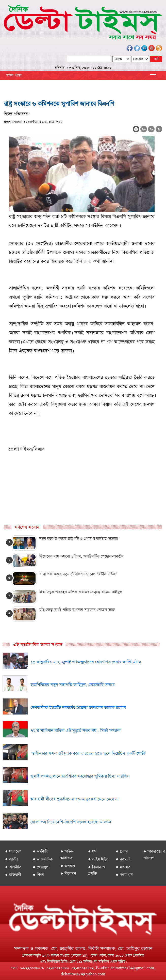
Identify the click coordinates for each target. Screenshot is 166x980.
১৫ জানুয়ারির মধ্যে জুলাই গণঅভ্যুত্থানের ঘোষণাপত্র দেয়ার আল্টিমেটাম (86, 662)
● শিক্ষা (38, 875)
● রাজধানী (13, 875)
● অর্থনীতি (40, 851)
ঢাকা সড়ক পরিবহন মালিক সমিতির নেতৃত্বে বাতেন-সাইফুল (81, 592)
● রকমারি (123, 859)
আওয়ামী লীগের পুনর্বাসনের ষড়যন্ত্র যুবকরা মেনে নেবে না (74, 799)
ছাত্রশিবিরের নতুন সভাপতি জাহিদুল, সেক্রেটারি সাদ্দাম (73, 685)
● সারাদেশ (13, 851)
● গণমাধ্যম (124, 875)
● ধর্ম (92, 851)
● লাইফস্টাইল (98, 859)
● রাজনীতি (13, 867)
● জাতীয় (12, 859)
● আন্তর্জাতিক (43, 859)
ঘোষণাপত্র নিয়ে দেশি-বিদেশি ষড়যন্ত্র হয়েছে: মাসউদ (71, 822)
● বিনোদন (68, 873)
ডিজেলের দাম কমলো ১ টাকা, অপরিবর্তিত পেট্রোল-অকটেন (81, 556)
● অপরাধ (68, 866)
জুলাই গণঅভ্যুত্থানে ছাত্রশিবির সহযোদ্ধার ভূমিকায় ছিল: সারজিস (80, 776)
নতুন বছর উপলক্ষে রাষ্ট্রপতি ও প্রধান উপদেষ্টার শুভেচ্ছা (79, 539)
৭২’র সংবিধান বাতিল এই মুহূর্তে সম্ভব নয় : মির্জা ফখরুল (76, 731)
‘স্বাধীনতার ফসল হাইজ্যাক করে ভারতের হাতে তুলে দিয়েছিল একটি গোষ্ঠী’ (88, 753)
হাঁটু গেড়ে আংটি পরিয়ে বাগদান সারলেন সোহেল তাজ (77, 610)
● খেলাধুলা (41, 867)
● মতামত (123, 867)
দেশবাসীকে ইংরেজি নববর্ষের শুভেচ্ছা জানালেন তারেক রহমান (78, 708)
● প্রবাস (122, 851)
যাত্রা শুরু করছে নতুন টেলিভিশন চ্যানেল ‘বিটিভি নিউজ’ (78, 574)
